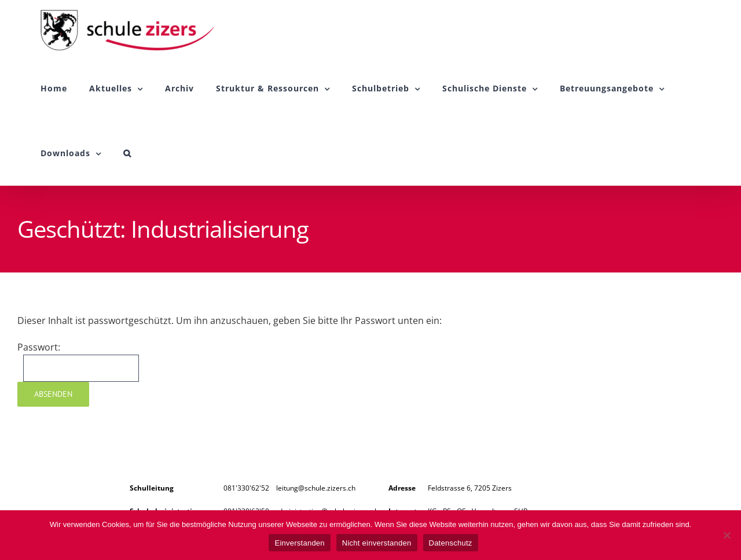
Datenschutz (451, 543)
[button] (127, 153)
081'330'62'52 (246, 488)
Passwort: (78, 361)
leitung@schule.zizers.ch (316, 488)
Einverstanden (299, 543)
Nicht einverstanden (377, 543)
